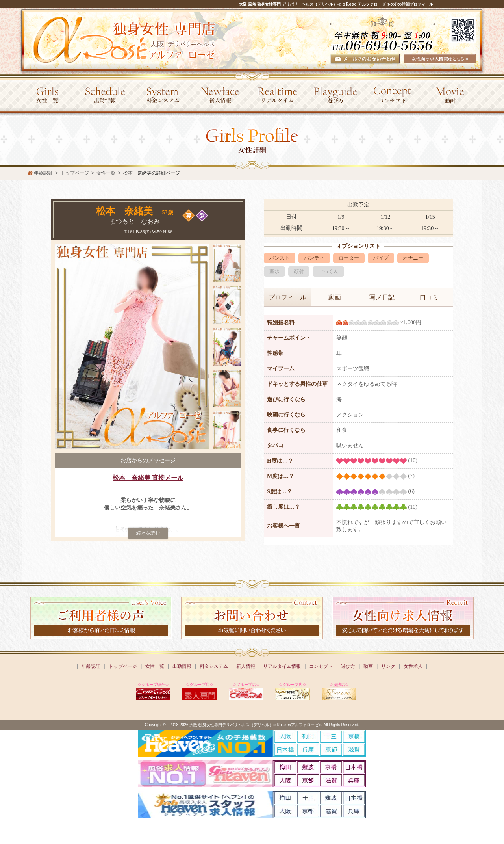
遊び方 (348, 666)
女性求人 (413, 666)
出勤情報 (182, 666)
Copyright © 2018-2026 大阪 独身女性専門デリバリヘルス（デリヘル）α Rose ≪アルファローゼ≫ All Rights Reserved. (252, 725)
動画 (335, 297)
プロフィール (287, 297)
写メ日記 (382, 297)
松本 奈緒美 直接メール (148, 478)
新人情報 (246, 666)
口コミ (429, 297)
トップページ (123, 666)
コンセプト (321, 666)
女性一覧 (106, 173)
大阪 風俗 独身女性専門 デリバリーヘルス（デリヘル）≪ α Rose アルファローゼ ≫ (315, 4)
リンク (388, 666)
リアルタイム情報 (282, 666)
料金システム (214, 666)
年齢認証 (91, 666)
